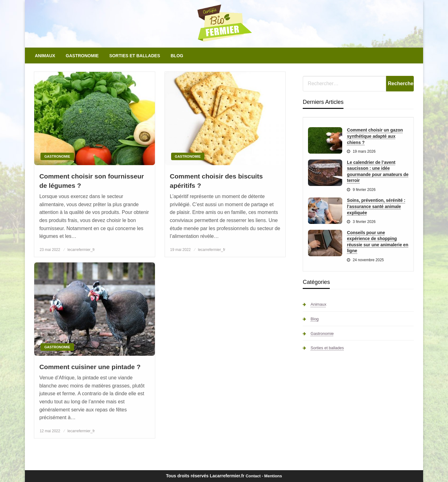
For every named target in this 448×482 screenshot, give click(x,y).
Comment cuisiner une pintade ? (90, 367)
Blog (177, 56)
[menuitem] (45, 56)
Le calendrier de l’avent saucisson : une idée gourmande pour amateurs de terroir (378, 171)
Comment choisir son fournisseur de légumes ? (91, 181)
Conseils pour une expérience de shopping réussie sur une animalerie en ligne (378, 242)
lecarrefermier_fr (81, 250)
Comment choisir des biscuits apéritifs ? (216, 181)
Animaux (45, 56)
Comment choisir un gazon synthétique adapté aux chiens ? (375, 136)
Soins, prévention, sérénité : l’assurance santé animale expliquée (376, 206)
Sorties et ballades (135, 56)
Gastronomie (82, 56)
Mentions (273, 476)
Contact (253, 476)
